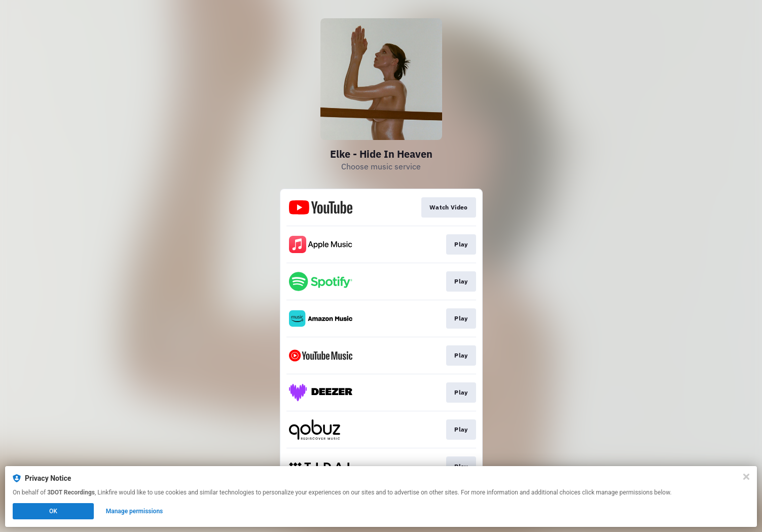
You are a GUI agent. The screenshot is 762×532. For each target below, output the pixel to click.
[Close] (746, 477)
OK (53, 511)
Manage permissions (135, 511)
